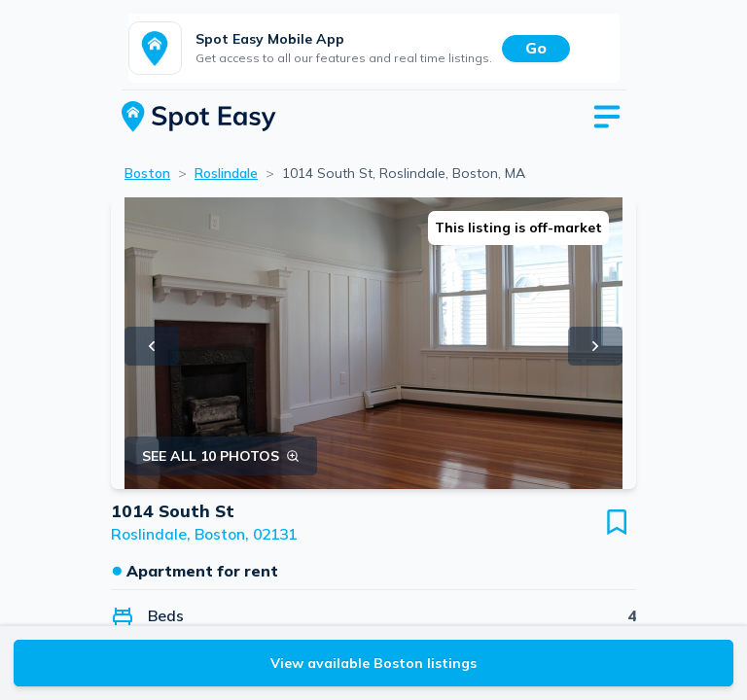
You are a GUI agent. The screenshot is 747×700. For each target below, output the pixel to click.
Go (536, 48)
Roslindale (226, 173)
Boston (147, 173)
